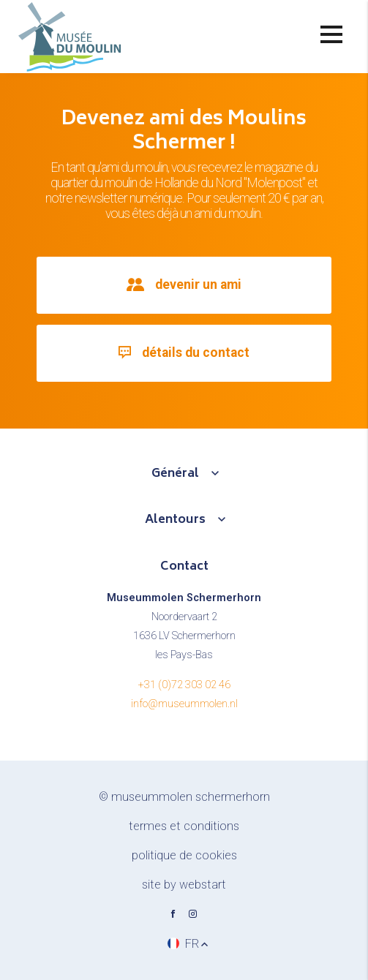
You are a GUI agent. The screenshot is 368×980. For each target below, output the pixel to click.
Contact (184, 567)
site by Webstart (184, 885)
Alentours (175, 520)
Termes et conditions (184, 826)
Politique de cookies (184, 855)
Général (175, 474)
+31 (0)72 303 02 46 (184, 685)
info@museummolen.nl (184, 704)
